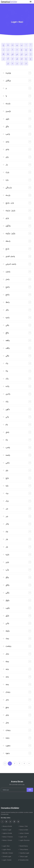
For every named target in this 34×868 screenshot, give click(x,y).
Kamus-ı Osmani (6, 840)
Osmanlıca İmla (23, 860)
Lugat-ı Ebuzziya (24, 840)
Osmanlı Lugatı (6, 856)
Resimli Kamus (23, 846)
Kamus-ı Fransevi (7, 837)
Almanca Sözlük (6, 826)
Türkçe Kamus (23, 849)
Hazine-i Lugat (6, 830)
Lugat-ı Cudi (22, 837)
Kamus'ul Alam (23, 830)
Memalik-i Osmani (7, 853)
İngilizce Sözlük (6, 833)
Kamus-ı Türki (23, 826)
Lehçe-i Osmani (23, 833)
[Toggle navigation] (31, 2)
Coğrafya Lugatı (24, 853)
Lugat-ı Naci (5, 846)
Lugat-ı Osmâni (6, 860)
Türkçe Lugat (23, 856)
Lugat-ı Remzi (6, 849)
